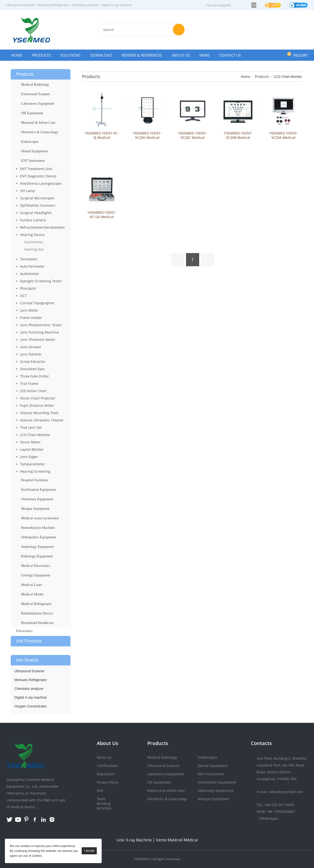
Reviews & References (142, 55)
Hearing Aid (34, 249)
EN (254, 5)
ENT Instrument (33, 161)
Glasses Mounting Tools (39, 413)
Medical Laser (31, 585)
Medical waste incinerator (40, 518)
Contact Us (230, 55)
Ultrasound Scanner (21, 5)
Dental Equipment (34, 151)
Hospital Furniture (34, 480)
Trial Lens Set (31, 427)
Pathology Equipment (37, 556)
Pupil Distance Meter (37, 405)
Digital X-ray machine (117, 5)
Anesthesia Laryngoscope (41, 183)
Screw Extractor (33, 362)
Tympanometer (32, 464)
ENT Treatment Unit (36, 169)
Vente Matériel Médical (177, 840)
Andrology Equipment (37, 547)
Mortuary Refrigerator (53, 5)
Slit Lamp (28, 191)
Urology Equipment (36, 575)
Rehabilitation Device (37, 613)
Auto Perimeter (32, 266)
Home (17, 55)
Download (101, 55)
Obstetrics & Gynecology (40, 132)
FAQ (100, 791)
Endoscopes (30, 142)
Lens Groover (31, 347)
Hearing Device (32, 235)
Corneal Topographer (37, 303)
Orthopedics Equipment (38, 537)
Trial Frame (29, 383)
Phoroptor (28, 288)
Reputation (106, 774)
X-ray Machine (139, 840)
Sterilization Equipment (38, 490)
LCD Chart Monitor (35, 435)
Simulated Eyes (32, 369)
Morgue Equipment (35, 509)
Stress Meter (30, 442)
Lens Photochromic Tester (41, 325)
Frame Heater (31, 318)
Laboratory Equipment (38, 103)
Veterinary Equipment (37, 499)
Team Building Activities (104, 803)
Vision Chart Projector (38, 398)
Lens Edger (29, 457)
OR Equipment (32, 113)
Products (41, 55)
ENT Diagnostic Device (38, 176)
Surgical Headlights (36, 213)
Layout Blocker (32, 449)
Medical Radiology (35, 84)
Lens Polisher (31, 354)
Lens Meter (29, 310)
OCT (23, 296)
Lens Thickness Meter (38, 340)
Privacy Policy (108, 782)
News (204, 55)
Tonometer (29, 259)
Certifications (108, 766)
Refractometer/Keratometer (42, 227)
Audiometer (34, 242)
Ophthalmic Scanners (38, 205)
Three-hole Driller (34, 376)
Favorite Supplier (219, 5)
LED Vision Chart (33, 391)
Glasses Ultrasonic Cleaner (42, 420)
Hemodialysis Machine (38, 528)
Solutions (70, 55)
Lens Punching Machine (39, 332)
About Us (181, 55)
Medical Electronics (36, 566)
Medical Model (32, 594)
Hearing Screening (35, 471)
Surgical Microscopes (37, 198)
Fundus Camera (33, 220)
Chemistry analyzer (85, 5)
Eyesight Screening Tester (41, 281)
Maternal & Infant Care (38, 123)
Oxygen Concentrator (31, 706)
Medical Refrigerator (36, 604)
